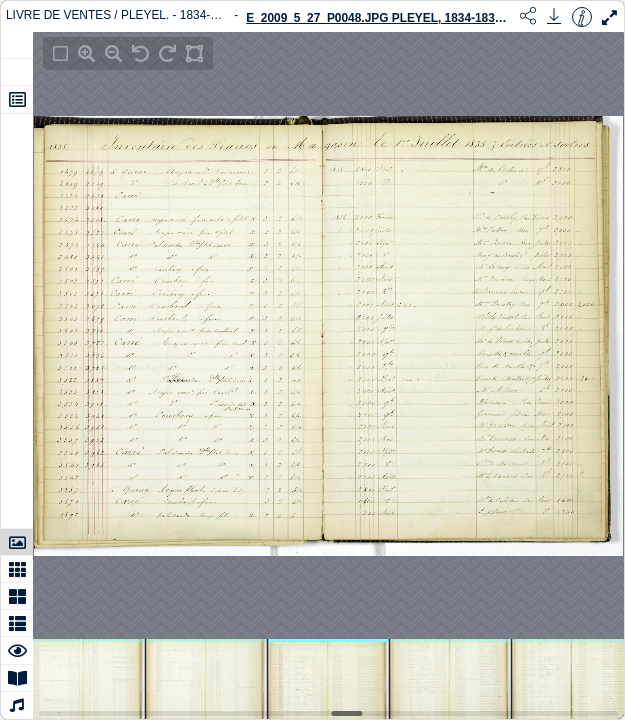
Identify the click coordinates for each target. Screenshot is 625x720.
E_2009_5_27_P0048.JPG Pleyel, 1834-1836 (375, 18)
